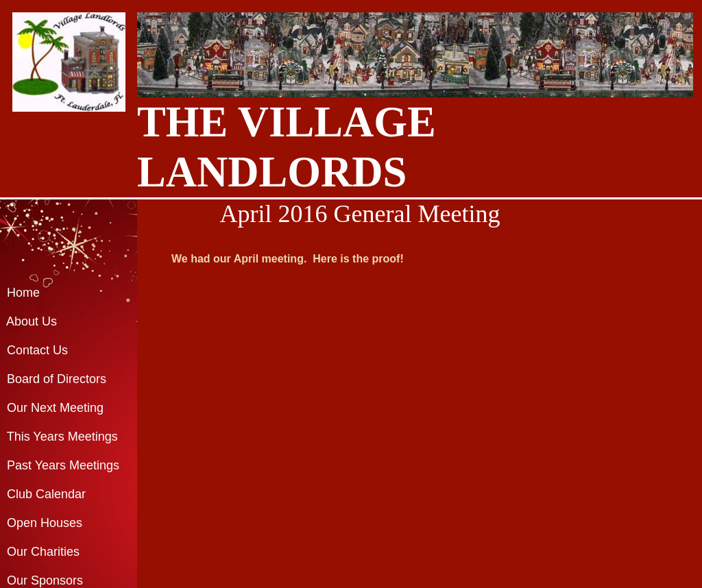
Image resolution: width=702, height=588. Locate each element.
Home (23, 293)
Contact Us (37, 350)
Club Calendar (43, 494)
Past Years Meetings (63, 465)
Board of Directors (57, 379)
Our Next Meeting (55, 408)
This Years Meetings (62, 437)
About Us (32, 321)
